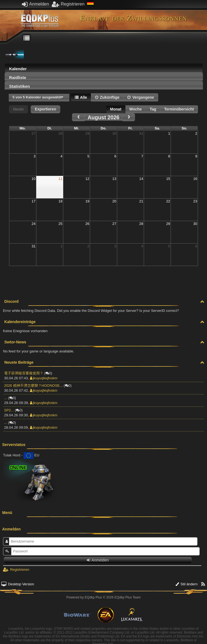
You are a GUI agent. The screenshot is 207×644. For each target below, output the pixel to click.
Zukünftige (107, 97)
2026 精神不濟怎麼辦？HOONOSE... (33, 385)
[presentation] (104, 69)
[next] (129, 117)
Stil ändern (187, 584)
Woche (136, 109)
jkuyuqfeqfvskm (44, 378)
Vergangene (141, 97)
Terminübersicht (179, 109)
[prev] (78, 117)
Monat (116, 109)
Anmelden (35, 4)
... (6, 398)
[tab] (104, 68)
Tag (153, 109)
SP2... (9, 410)
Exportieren (45, 109)
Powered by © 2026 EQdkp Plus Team (103, 597)
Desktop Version (18, 584)
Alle (81, 97)
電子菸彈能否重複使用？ (24, 373)
